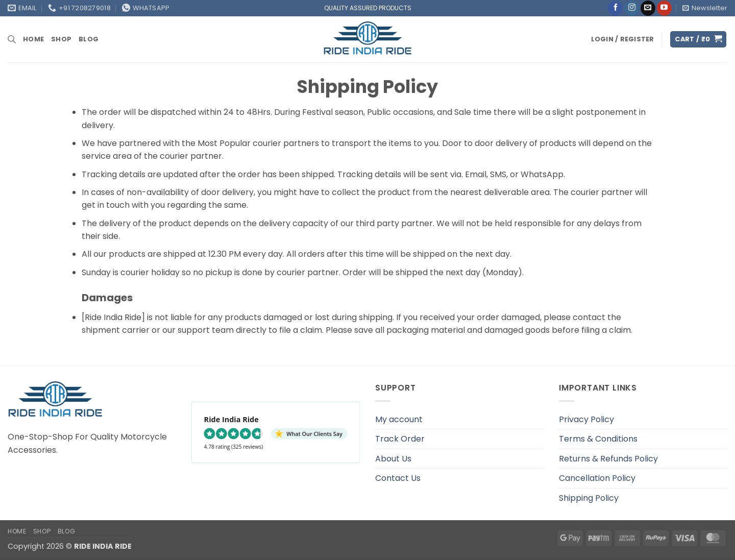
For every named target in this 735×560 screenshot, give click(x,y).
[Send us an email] (648, 8)
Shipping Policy (589, 498)
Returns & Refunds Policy (608, 459)
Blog (89, 39)
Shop (61, 39)
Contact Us (398, 478)
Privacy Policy (586, 419)
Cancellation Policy (597, 478)
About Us (393, 459)
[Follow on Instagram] (632, 8)
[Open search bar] (12, 39)
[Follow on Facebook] (615, 8)
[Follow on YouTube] (664, 8)
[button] (705, 8)
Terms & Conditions (598, 439)
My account (399, 419)
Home (33, 39)
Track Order (400, 439)
